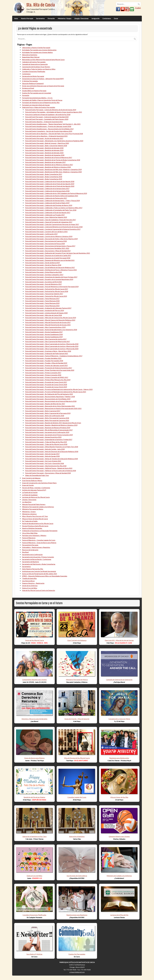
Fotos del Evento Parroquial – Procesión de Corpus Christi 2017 (46, 382)
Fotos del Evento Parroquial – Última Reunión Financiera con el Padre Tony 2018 (52, 447)
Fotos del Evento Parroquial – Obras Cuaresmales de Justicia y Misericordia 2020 (52, 349)
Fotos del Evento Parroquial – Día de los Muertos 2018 (43, 265)
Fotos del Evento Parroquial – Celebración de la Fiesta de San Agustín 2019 (50, 184)
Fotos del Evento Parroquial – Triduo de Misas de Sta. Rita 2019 (46, 442)
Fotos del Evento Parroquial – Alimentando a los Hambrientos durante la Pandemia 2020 (54, 141)
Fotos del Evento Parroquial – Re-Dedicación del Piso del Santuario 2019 (49, 394)
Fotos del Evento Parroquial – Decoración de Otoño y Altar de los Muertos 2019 (51, 239)
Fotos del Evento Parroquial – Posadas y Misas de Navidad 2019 (46, 363)
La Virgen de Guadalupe (30, 495)
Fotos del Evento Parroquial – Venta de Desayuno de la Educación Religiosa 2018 (52, 452)
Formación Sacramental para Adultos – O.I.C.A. (37, 98)
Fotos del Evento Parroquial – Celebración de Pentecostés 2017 (46, 198)
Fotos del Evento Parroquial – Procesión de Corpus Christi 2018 (46, 385)
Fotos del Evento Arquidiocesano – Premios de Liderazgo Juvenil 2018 (48, 126)
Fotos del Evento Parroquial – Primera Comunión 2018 (43, 375)
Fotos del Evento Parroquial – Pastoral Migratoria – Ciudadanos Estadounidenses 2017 (54, 356)
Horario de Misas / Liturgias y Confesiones (36, 488)
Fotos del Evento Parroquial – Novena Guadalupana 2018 (44, 334)
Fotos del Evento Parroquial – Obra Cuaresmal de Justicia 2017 (46, 339)
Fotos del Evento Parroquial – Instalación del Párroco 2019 (45, 310)
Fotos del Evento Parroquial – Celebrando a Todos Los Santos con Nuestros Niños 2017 (54, 208)
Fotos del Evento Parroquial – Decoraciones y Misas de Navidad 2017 (48, 251)
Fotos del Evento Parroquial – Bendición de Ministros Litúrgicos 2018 (48, 167)
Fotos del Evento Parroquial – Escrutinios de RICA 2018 (43, 282)
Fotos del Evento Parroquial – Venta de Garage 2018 (42, 456)
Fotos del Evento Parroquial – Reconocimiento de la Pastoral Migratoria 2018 (51, 401)
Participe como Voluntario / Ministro (34, 535)
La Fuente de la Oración (30, 492)
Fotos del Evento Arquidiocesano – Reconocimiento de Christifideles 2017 (49, 129)
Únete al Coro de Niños (30, 588)
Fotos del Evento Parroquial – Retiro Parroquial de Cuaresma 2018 (47, 418)
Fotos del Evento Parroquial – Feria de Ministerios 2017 (43, 284)
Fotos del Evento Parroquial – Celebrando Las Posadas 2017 (45, 215)
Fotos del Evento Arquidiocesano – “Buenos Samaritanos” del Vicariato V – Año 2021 (53, 124)
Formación (51, 18)
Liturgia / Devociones (81, 18)
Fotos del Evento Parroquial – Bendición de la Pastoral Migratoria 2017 (49, 157)
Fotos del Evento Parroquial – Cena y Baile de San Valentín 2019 (46, 217)
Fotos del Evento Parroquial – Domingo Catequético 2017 (44, 275)
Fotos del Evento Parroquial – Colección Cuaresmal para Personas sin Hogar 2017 (52, 224)
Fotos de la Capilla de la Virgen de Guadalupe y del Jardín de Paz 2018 (48, 115)
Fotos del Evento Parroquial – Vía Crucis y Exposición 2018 (44, 463)
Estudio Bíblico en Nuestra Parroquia (34, 91)
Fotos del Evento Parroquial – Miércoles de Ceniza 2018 (44, 315)
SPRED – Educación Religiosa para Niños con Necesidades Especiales (45, 576)
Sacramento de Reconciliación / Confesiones (37, 559)
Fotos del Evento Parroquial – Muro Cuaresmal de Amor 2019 (45, 327)
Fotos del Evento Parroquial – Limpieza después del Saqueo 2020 (46, 313)
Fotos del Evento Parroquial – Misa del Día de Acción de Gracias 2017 (48, 322)
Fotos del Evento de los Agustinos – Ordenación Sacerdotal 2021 (46, 136)
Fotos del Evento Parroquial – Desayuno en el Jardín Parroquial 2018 (48, 258)
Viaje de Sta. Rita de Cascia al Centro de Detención (39, 590)
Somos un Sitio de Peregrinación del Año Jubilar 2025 (40, 574)
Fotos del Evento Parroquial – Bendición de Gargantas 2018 (45, 155)
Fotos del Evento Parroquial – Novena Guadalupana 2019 (44, 337)
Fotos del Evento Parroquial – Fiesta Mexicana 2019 (42, 303)
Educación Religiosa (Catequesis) (33, 83)
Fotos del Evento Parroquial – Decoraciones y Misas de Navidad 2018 (48, 473)
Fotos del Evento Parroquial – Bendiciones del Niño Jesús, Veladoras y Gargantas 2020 (53, 172)
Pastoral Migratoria (29, 538)
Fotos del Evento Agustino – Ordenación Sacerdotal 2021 (44, 122)
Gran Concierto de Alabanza (31, 478)
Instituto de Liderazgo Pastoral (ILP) (34, 490)
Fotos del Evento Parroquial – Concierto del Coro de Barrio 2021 (46, 232)
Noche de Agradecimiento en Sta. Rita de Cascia (38, 523)
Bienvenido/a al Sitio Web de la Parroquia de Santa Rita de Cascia (43, 60)
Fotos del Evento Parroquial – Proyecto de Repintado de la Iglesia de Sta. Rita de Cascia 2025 (56, 392)
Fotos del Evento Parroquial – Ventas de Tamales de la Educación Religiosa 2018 (51, 459)
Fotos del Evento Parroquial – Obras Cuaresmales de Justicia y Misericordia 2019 (52, 346)
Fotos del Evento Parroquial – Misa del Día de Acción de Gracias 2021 (48, 325)
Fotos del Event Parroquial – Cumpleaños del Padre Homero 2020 (47, 119)
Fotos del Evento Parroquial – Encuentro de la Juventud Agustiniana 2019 (49, 279)
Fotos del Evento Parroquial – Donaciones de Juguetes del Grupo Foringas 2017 (51, 277)
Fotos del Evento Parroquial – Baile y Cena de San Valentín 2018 (46, 146)
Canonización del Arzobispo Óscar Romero (36, 67)
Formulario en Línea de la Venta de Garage (36, 105)
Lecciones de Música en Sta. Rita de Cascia (36, 497)
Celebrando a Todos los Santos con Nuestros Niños (39, 69)
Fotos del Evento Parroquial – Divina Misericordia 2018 (43, 272)
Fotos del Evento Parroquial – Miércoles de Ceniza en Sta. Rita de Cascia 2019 (51, 318)
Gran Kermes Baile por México (32, 481)
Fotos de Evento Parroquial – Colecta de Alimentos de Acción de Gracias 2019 (51, 110)
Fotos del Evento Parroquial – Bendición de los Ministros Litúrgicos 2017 (49, 165)
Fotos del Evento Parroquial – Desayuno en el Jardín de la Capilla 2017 (48, 255)
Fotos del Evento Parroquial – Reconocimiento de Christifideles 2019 (48, 399)
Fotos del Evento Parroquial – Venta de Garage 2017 (42, 454)
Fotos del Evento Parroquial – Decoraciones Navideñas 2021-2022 (47, 248)
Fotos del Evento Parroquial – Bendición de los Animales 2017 (45, 162)
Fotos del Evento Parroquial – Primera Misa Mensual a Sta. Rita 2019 (48, 380)
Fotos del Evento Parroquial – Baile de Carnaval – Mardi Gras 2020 (47, 143)
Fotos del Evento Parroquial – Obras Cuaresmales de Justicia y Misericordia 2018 (52, 344)
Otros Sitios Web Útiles (30, 533)
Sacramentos (40, 18)
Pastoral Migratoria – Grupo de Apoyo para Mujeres (39, 543)
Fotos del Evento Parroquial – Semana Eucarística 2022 (43, 437)
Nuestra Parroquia (27, 18)
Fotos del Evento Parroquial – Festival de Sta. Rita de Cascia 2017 (47, 289)
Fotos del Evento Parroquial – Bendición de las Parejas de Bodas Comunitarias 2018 (53, 160)
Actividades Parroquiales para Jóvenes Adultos (37, 52)
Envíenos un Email (28, 88)
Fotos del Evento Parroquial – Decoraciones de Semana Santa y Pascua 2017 (50, 246)
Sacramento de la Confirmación (32, 555)
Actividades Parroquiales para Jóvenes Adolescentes (39, 50)
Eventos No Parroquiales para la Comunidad (37, 93)
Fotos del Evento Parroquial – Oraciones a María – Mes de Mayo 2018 (48, 351)
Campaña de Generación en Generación (35, 64)
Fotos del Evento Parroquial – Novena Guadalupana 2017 (44, 332)
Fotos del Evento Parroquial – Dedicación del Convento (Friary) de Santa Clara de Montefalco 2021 (58, 253)
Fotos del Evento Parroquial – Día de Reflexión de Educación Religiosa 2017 (50, 267)
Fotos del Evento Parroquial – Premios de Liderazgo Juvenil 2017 (47, 365)
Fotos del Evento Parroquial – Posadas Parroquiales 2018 (44, 361)
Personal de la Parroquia (30, 545)
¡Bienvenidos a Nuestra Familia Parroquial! (36, 48)
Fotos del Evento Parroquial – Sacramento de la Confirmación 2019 (47, 432)
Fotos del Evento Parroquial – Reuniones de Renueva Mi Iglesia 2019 (48, 428)
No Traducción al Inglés (30, 521)
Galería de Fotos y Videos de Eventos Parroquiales (39, 107)
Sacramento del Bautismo (31, 562)
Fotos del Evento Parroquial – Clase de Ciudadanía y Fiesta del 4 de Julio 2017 (51, 220)
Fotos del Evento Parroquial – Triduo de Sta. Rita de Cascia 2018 (46, 444)
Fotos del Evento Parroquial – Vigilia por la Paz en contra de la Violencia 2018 (51, 471)
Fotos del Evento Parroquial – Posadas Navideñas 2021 (43, 358)
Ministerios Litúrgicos (29, 514)
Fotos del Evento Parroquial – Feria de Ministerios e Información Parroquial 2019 (52, 287)
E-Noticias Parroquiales (30, 81)
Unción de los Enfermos (30, 586)
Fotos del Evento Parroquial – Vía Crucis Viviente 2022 (43, 461)
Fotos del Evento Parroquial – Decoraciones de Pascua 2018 (45, 244)
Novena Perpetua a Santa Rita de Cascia (35, 526)
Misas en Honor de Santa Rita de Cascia (35, 519)
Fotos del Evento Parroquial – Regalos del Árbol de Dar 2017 (45, 404)
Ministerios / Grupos (65, 18)
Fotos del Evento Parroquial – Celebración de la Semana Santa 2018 (47, 191)
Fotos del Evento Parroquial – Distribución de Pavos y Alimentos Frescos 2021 (51, 270)
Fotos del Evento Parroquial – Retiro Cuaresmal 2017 (43, 411)
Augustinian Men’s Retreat (31, 57)
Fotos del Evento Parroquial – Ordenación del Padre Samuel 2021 (47, 354)
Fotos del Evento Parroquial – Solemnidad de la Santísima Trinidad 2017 (49, 440)
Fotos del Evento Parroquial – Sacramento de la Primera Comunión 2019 (49, 435)
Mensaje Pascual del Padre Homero (34, 504)
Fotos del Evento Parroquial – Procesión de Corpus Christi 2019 (46, 387)
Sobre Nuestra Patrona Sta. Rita (33, 569)
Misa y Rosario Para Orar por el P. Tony (35, 516)
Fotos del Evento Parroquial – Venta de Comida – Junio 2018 (45, 449)
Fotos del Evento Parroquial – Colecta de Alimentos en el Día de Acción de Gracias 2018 (54, 227)
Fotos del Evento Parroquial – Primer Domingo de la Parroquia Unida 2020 (50, 370)
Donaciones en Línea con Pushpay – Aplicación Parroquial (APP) (43, 79)
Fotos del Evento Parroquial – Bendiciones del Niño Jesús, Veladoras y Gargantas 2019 (53, 169)
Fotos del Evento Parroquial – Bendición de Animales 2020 (44, 153)
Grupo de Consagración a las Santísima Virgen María (39, 483)
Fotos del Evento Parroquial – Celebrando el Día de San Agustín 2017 (48, 213)
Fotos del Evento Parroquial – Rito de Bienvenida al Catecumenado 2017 (49, 430)
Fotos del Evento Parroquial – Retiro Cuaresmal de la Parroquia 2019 (48, 413)
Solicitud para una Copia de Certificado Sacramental (39, 571)
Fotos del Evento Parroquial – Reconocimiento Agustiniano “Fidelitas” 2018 (50, 397)
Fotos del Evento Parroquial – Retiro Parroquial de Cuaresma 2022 (47, 420)
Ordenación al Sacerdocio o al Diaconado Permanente (40, 531)
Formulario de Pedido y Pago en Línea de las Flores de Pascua (42, 100)
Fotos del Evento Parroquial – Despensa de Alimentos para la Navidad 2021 (50, 260)
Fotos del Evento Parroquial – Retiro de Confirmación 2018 (45, 416)
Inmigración (96, 18)
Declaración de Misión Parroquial (33, 76)
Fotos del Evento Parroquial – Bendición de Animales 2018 (44, 148)
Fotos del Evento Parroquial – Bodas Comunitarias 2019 (44, 179)
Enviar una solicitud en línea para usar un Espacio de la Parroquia (43, 86)
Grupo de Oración (28, 485)
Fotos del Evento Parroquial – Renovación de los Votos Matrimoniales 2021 (50, 406)
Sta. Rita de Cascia (41, 5)
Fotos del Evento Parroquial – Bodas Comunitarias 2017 (44, 174)
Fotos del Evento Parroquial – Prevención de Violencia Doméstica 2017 (49, 368)
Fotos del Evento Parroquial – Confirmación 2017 (41, 234)
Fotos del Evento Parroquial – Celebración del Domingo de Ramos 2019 (49, 205)
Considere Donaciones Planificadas (34, 71)
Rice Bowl (25, 552)
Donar (116, 18)
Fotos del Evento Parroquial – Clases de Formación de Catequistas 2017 (49, 222)
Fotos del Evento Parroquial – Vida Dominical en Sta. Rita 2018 (46, 466)
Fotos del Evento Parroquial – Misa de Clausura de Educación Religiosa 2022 (50, 320)
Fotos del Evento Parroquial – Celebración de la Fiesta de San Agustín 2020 (50, 186)
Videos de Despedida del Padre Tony (37, 475)
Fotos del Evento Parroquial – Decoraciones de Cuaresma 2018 (46, 241)
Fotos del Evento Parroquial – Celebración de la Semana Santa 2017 (47, 189)
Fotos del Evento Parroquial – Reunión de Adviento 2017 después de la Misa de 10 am (53, 423)
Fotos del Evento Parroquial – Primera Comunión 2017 (43, 373)
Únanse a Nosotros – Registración (33, 583)
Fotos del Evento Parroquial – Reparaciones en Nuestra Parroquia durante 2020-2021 (53, 408)
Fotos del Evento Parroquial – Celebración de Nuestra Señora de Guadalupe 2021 (52, 196)
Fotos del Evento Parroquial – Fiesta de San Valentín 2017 (44, 294)
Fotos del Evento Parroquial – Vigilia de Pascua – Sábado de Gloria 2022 (49, 468)
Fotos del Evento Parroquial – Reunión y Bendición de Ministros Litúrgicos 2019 (51, 425)
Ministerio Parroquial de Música (33, 509)
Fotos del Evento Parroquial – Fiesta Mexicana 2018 (42, 301)
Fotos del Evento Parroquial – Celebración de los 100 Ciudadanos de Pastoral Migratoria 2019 (56, 193)
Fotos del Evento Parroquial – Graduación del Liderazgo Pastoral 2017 (48, 308)
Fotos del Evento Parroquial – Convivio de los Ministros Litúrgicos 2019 (49, 236)
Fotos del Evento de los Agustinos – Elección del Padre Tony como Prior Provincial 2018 (54, 134)
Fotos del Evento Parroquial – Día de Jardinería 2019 (42, 263)
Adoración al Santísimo (30, 55)
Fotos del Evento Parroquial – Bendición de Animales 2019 (44, 150)
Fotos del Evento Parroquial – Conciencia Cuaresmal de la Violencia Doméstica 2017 (53, 229)
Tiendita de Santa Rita (29, 578)
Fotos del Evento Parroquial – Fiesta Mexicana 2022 (42, 306)
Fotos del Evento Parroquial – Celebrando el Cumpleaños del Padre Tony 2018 (51, 210)
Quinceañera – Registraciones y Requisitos (36, 547)
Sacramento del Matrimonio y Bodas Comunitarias (39, 564)
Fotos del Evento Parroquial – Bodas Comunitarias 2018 (44, 177)
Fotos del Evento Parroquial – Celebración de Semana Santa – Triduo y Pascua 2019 (52, 201)
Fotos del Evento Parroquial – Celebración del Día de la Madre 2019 (47, 203)
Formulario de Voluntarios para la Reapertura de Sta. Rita (41, 103)
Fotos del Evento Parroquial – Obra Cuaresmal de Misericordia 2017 (48, 342)
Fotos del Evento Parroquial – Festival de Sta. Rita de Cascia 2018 (47, 291)
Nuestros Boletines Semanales (32, 528)
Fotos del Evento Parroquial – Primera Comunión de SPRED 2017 (47, 377)
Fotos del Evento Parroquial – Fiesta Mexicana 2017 (42, 299)
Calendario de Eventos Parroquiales (34, 62)
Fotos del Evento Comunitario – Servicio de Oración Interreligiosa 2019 (49, 131)
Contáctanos (107, 18)
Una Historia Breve (28, 581)
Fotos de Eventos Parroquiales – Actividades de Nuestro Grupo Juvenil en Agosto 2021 (54, 112)
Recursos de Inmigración (30, 550)
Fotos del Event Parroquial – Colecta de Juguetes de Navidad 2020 (47, 117)
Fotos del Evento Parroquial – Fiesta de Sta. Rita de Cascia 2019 (46, 296)
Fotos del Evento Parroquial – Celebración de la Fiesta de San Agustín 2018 (50, 181)
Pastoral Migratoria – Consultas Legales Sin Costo (39, 540)
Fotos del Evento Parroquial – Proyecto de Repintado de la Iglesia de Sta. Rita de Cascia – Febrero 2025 (59, 389)
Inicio (16, 18)
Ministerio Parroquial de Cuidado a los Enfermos (38, 507)
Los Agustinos (27, 502)
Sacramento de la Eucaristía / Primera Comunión (38, 557)
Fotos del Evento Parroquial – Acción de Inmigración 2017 (44, 138)
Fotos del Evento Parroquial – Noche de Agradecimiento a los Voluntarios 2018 (51, 330)
